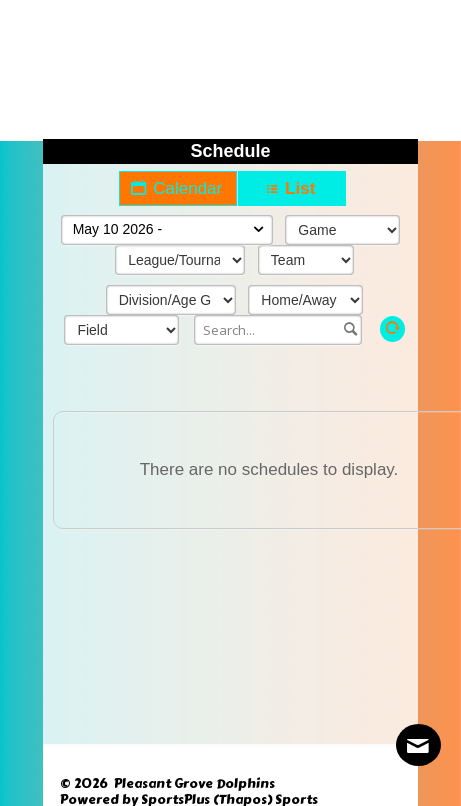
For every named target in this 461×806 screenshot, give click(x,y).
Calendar (178, 188)
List (292, 188)
